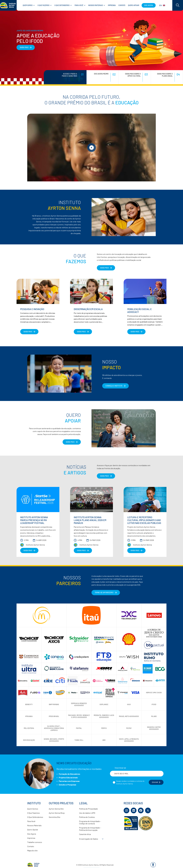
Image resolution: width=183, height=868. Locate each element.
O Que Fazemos (33, 813)
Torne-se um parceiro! (104, 593)
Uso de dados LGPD (87, 813)
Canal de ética (85, 834)
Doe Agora (32, 834)
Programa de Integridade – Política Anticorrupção (90, 829)
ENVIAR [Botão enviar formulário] (156, 782)
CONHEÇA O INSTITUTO (114, 386)
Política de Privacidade (88, 809)
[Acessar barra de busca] (178, 5)
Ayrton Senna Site (56, 809)
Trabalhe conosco (35, 842)
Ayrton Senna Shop (57, 813)
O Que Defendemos (35, 817)
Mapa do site (32, 850)
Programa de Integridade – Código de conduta (90, 822)
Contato (31, 846)
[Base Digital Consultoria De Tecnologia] (153, 867)
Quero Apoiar (33, 830)
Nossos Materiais (34, 825)
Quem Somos (33, 809)
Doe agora (149, 5)
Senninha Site (55, 817)
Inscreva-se (120, 768)
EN (162, 5)
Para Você (31, 821)
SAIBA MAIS (24, 47)
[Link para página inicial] (8, 5)
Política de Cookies (87, 817)
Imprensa (31, 838)
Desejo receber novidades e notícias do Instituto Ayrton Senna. (130, 782)
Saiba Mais (70, 442)
